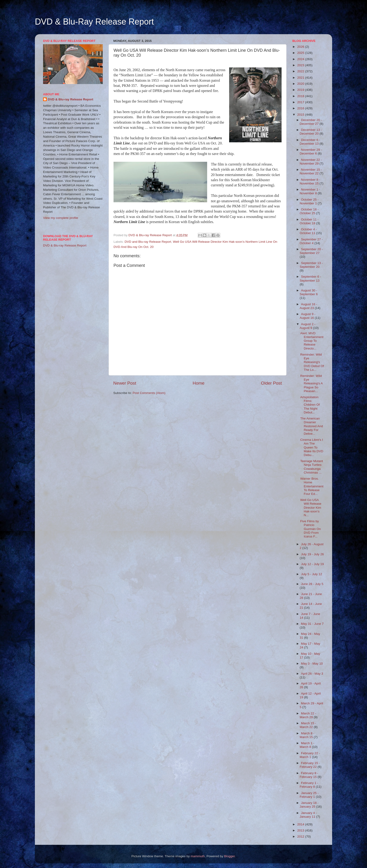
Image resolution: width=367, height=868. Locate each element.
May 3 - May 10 (312, 664)
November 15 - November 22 (311, 171)
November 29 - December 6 (311, 152)
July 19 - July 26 (312, 554)
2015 (301, 115)
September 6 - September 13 (310, 278)
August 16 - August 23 (308, 306)
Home (198, 383)
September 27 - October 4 (311, 241)
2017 (301, 102)
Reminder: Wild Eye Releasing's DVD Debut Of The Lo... (312, 362)
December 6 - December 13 (310, 142)
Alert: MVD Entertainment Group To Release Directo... (312, 341)
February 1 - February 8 (309, 785)
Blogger (229, 856)
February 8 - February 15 (309, 775)
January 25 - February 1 (309, 795)
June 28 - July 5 (312, 584)
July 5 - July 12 (312, 574)
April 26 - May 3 (312, 674)
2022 (301, 71)
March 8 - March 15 (307, 735)
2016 (301, 108)
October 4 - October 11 (308, 231)
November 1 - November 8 (310, 191)
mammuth (198, 856)
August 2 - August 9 (307, 326)
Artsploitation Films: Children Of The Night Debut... (310, 405)
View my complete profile (61, 218)
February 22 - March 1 (310, 755)
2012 (301, 837)
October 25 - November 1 (309, 201)
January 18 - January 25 (309, 805)
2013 (301, 830)
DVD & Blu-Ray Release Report (94, 22)
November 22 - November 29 (311, 162)
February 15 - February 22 (310, 765)
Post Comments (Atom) (149, 393)
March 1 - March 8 (307, 745)
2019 (301, 90)
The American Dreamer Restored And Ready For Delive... (312, 426)
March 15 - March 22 (308, 725)
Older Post (271, 383)
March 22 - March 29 (308, 715)
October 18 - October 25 (309, 211)
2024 (301, 59)
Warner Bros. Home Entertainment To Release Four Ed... (312, 486)
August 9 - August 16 (307, 316)
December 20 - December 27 (311, 122)
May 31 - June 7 (312, 624)
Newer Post (125, 383)
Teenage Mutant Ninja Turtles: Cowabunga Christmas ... (312, 467)
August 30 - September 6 (309, 292)
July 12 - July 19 (312, 564)
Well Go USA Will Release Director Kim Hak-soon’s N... (311, 508)
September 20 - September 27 (311, 251)
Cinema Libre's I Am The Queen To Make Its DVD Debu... (312, 447)
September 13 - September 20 (311, 265)
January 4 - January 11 (308, 815)
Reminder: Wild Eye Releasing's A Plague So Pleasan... (312, 383)
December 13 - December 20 (311, 132)
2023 (301, 65)
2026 (301, 47)
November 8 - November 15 (310, 182)
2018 (301, 96)
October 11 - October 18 (309, 221)
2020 (301, 84)
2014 (301, 824)
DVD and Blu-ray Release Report (148, 242)
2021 (301, 78)
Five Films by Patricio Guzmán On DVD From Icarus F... (311, 529)
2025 (301, 53)
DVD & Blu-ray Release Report (70, 99)
